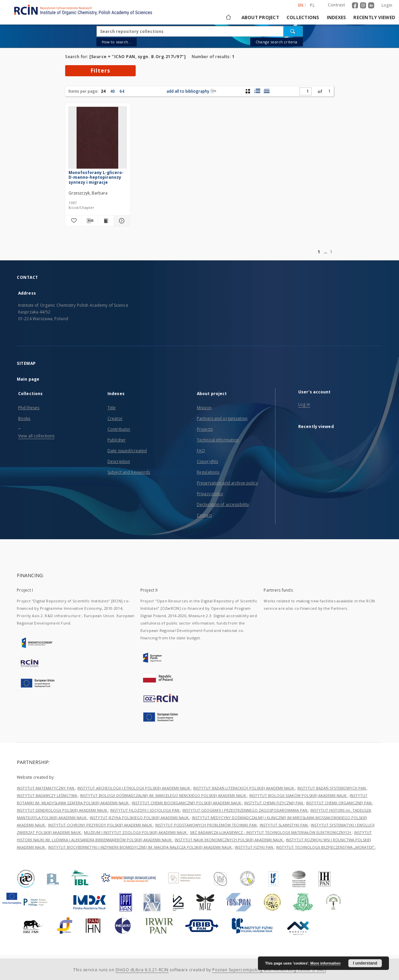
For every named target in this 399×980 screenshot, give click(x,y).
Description (119, 461)
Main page (28, 379)
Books (24, 418)
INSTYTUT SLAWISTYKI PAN (284, 825)
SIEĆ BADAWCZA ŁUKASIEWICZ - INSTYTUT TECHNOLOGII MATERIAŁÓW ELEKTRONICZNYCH (271, 832)
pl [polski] (312, 5)
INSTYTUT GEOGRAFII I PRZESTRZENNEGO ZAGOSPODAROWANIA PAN (245, 810)
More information (325, 963)
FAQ (201, 451)
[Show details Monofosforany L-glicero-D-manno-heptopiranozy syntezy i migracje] (121, 221)
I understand (365, 963)
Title (112, 408)
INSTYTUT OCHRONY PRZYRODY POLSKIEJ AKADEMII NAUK (101, 825)
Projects (205, 429)
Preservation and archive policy (227, 483)
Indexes (337, 17)
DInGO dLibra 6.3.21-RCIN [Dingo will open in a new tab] (142, 970)
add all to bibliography (191, 91)
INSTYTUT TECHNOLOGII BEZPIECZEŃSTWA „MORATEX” (326, 847)
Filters (100, 71)
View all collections (36, 436)
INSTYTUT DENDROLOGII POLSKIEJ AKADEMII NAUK (62, 810)
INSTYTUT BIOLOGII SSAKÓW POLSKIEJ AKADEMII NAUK (298, 795)
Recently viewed (374, 17)
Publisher (117, 440)
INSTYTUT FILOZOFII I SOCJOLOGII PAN (145, 810)
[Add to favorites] (73, 221)
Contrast (336, 5)
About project (260, 17)
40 (113, 91)
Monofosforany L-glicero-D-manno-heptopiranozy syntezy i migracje (96, 177)
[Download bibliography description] (89, 221)
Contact (204, 515)
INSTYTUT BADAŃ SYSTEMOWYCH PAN (332, 788)
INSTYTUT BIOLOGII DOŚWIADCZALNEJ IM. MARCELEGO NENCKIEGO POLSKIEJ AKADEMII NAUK (164, 795)
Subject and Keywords (129, 472)
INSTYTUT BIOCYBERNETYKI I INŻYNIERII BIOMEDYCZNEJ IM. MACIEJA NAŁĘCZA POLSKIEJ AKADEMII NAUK (140, 847)
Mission (204, 408)
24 (103, 91)
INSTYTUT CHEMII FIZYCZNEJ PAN (274, 803)
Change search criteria (276, 42)
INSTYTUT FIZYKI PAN (254, 847)
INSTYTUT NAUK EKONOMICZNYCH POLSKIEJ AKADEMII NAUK (229, 840)
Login (387, 5)
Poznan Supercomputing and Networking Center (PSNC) (269, 970)
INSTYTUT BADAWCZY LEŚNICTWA (47, 795)
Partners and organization (222, 418)
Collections (303, 17)
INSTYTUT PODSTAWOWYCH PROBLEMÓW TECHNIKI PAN (206, 825)
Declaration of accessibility (223, 504)
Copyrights (207, 461)
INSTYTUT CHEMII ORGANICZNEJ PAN (339, 803)
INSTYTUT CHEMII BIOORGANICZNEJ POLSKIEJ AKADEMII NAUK (187, 803)
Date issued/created (127, 451)
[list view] (267, 91)
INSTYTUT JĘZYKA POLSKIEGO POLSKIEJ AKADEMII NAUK (140, 818)
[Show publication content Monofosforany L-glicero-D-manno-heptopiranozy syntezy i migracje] (106, 221)
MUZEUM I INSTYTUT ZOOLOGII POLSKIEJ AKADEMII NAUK (136, 832)
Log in (304, 404)
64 (122, 91)
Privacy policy (210, 494)
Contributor (119, 429)
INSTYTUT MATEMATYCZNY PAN (46, 788)
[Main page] (228, 17)
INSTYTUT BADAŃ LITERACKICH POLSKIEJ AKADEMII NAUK (244, 788)
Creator (115, 418)
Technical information (218, 440)
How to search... (117, 42)
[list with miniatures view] (257, 91)
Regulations (208, 472)
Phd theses (29, 408)
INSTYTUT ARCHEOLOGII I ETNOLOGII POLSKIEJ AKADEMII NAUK (134, 788)
